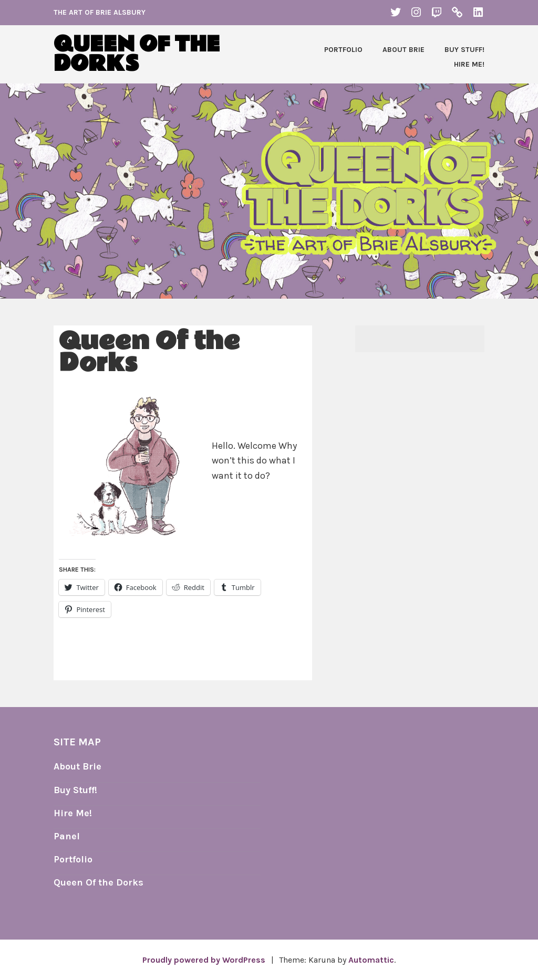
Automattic (371, 960)
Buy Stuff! (464, 50)
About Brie (403, 50)
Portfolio (343, 50)
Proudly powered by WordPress (204, 960)
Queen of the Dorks (137, 55)
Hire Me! (469, 64)
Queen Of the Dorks (99, 882)
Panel (67, 836)
